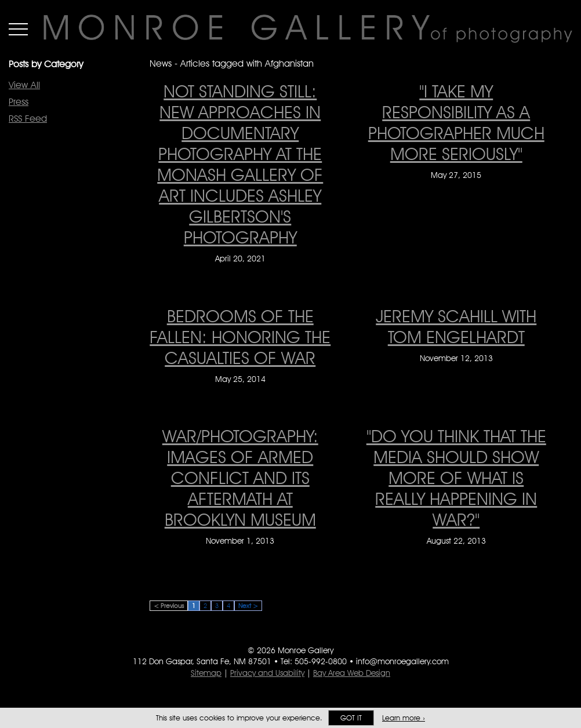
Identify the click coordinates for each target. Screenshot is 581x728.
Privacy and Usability (267, 673)
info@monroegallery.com (402, 661)
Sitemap (206, 673)
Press (19, 102)
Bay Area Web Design (352, 673)
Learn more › (404, 718)
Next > (248, 606)
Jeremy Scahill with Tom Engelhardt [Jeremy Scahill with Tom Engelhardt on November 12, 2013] (456, 326)
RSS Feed (28, 119)
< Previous (169, 606)
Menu (18, 29)
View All (24, 85)
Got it (351, 718)
